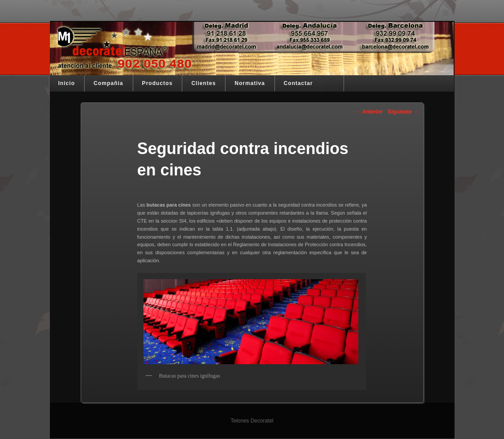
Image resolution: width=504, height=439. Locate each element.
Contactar (298, 83)
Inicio (67, 83)
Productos (158, 83)
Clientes (203, 83)
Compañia (108, 83)
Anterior (369, 112)
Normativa (250, 83)
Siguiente (403, 112)
